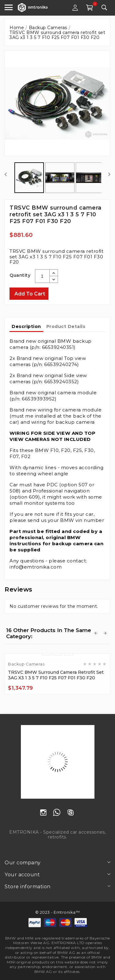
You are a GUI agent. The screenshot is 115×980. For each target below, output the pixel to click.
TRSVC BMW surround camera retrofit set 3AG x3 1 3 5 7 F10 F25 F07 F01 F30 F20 (56, 675)
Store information (28, 887)
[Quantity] (42, 276)
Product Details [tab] (66, 326)
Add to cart (30, 294)
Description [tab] (26, 326)
